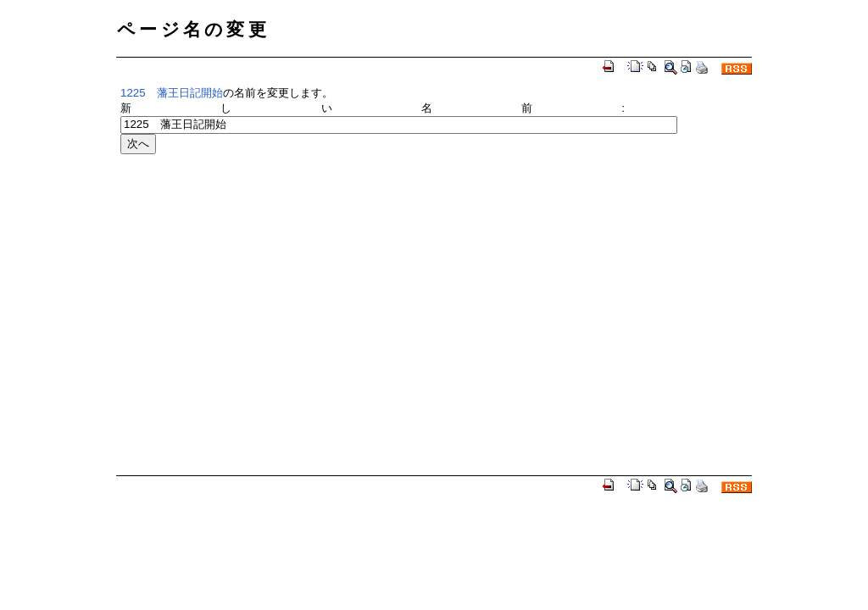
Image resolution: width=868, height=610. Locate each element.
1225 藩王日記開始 (172, 93)
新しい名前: (373, 108)
